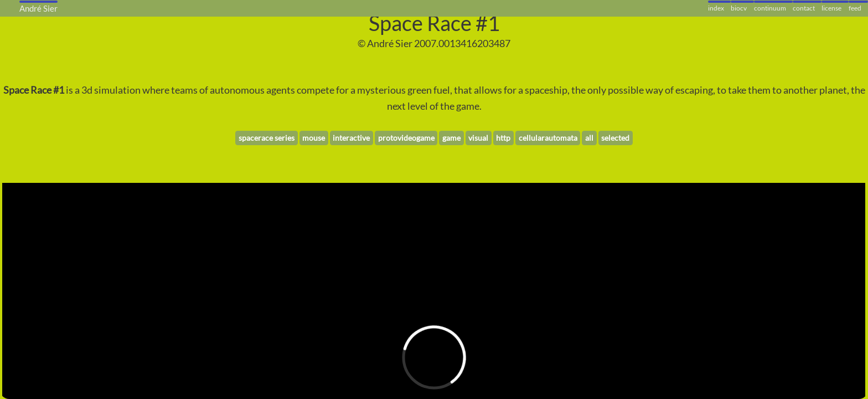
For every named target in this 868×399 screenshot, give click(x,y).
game (451, 138)
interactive (351, 138)
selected (615, 138)
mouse (314, 138)
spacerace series (267, 138)
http (503, 138)
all (589, 138)
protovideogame (406, 138)
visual (478, 138)
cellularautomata (548, 138)
